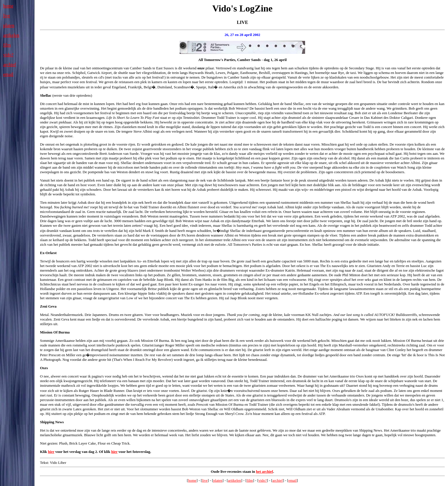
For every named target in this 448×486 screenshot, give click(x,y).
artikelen (11, 35)
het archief (264, 471)
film (7, 45)
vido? (8, 55)
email (8, 74)
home (8, 6)
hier (51, 452)
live (7, 16)
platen (9, 25)
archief (9, 65)
